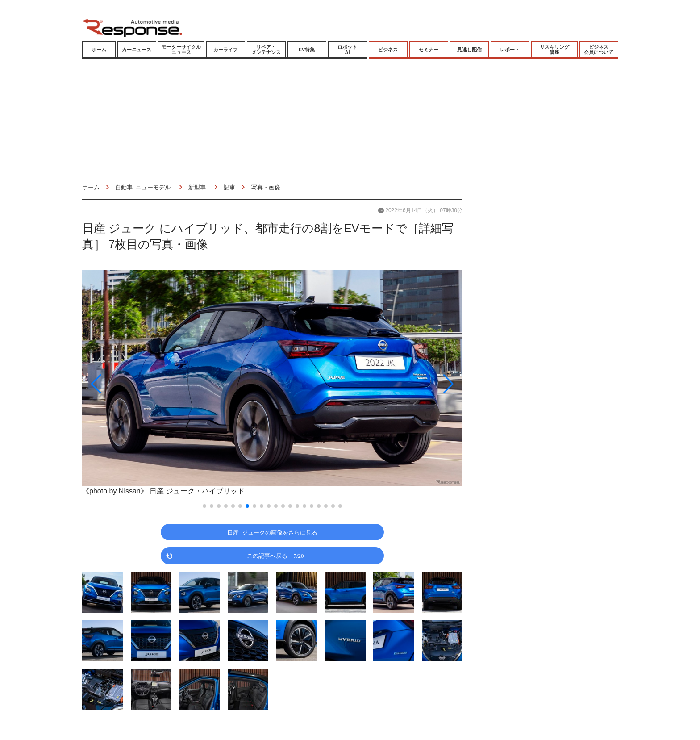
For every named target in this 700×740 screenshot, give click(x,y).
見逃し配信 (469, 50)
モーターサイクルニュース (181, 50)
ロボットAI (347, 50)
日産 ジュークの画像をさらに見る (272, 532)
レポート (510, 50)
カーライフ (226, 50)
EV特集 (307, 50)
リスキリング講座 (554, 50)
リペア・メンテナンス (266, 50)
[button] (139, 384)
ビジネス (388, 50)
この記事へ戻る (275, 555)
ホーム (99, 50)
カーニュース (137, 50)
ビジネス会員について (599, 50)
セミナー (429, 50)
